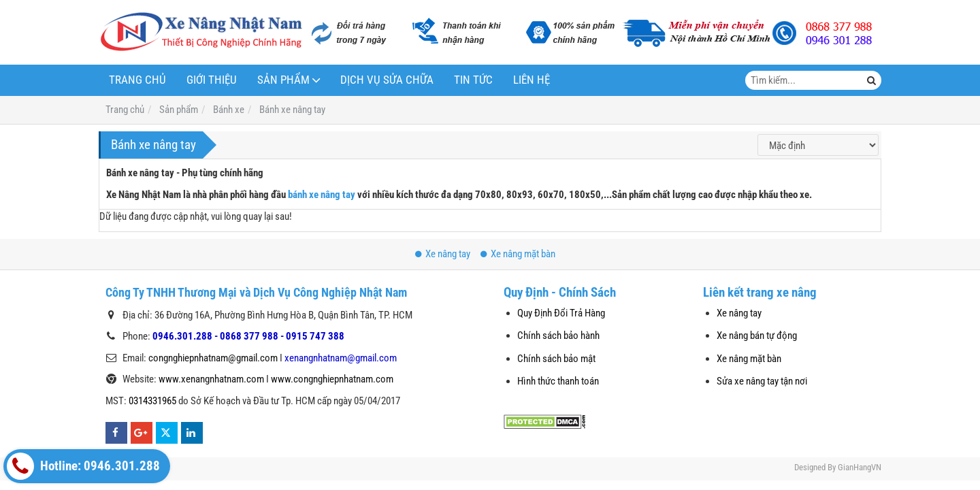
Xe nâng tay (443, 254)
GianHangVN (860, 467)
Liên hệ (532, 80)
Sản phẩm (283, 80)
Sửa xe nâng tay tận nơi (762, 381)
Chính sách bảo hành (558, 336)
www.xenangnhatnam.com (211, 379)
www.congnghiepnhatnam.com (332, 379)
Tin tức (473, 80)
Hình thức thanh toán (558, 381)
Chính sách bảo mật (556, 359)
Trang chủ (137, 80)
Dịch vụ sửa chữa (387, 80)
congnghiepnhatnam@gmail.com (213, 358)
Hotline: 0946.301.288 (83, 466)
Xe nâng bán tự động (757, 336)
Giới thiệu (212, 80)
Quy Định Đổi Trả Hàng (561, 313)
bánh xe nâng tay (322, 195)
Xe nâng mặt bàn (518, 254)
